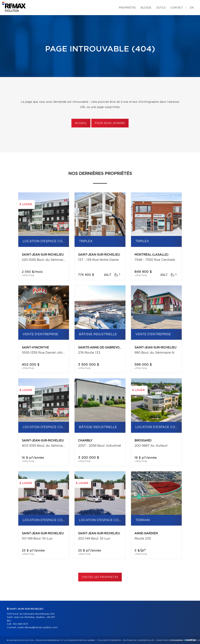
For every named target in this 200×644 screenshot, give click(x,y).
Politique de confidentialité (139, 640)
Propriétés (127, 8)
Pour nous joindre (110, 123)
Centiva (190, 640)
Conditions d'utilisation (169, 640)
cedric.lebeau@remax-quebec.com (37, 628)
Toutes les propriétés (100, 577)
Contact (177, 8)
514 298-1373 (20, 624)
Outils (161, 8)
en (192, 8)
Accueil (81, 123)
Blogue (146, 8)
